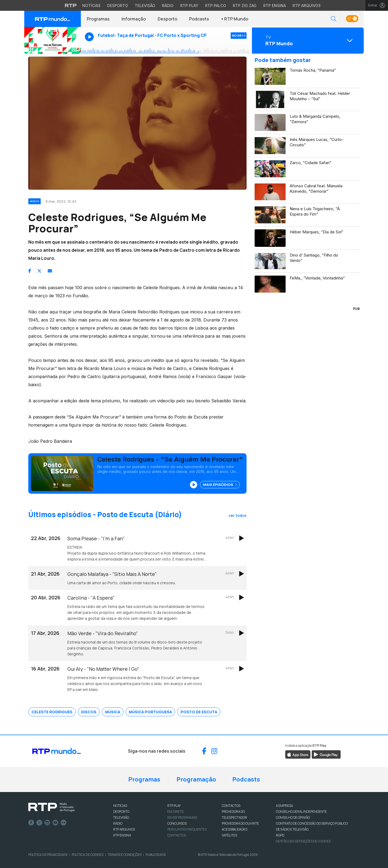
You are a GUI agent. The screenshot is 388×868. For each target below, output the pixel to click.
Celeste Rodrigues (52, 712)
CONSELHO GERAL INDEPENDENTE (301, 812)
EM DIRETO (176, 812)
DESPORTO (121, 812)
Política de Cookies (88, 855)
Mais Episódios (220, 485)
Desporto (167, 19)
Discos (89, 712)
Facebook (31, 823)
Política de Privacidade (48, 855)
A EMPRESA (284, 806)
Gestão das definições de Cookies (303, 841)
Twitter (39, 823)
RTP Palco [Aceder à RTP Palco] (216, 6)
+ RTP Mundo (235, 19)
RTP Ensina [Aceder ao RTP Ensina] (275, 6)
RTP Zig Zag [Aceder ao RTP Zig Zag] (245, 6)
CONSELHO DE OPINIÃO (293, 817)
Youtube (56, 823)
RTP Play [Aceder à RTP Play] (189, 6)
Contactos (177, 835)
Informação (134, 19)
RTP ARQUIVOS (124, 829)
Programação (196, 779)
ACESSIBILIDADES (235, 829)
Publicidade (156, 855)
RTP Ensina (122, 835)
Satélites (229, 835)
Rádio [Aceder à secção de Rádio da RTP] (168, 6)
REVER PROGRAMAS (182, 817)
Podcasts (199, 19)
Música (113, 712)
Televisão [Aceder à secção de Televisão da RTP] (145, 6)
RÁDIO (118, 823)
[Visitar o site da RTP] (71, 5)
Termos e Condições (124, 855)
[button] (334, 19)
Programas (98, 19)
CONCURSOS (177, 823)
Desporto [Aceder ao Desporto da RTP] (118, 6)
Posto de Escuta (199, 712)
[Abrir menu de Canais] (307, 40)
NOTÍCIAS (120, 806)
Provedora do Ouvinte (240, 823)
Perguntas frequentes (187, 829)
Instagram (47, 823)
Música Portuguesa (150, 712)
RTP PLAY (174, 806)
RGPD (280, 835)
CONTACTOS (231, 806)
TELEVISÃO (121, 817)
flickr (64, 823)
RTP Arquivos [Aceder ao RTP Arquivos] (307, 6)
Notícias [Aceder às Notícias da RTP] (91, 6)
